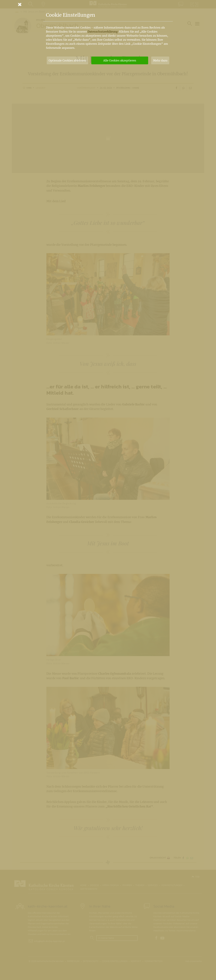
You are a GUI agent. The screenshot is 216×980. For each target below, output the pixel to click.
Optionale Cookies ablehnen (67, 60)
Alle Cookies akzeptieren (120, 60)
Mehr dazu (160, 60)
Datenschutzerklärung (103, 32)
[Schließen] (108, 4)
